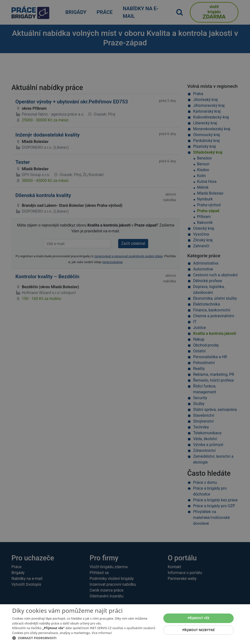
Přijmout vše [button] (199, 618)
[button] (85, 638)
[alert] (125, 322)
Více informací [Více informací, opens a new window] (102, 633)
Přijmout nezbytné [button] (199, 630)
